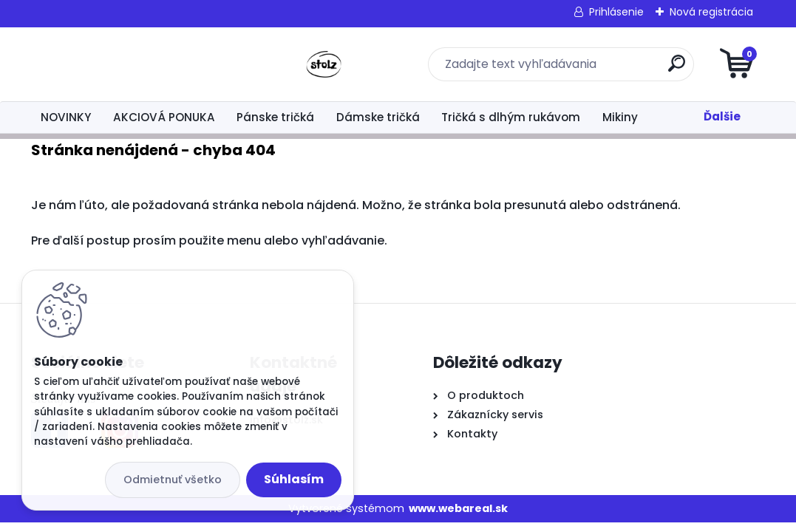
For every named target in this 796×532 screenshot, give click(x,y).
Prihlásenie (616, 12)
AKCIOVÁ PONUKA (164, 117)
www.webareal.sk (458, 508)
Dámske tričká (378, 117)
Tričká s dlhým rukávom (511, 117)
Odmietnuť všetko (173, 480)
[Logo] (122, 64)
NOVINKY (66, 117)
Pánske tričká (275, 117)
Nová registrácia (711, 12)
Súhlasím (294, 479)
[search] (575, 69)
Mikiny (620, 117)
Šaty (688, 117)
